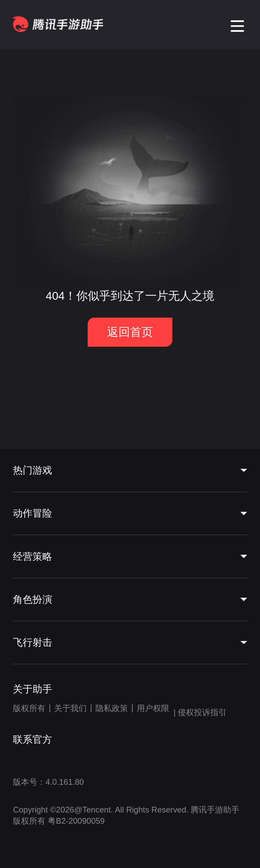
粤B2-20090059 (75, 821)
